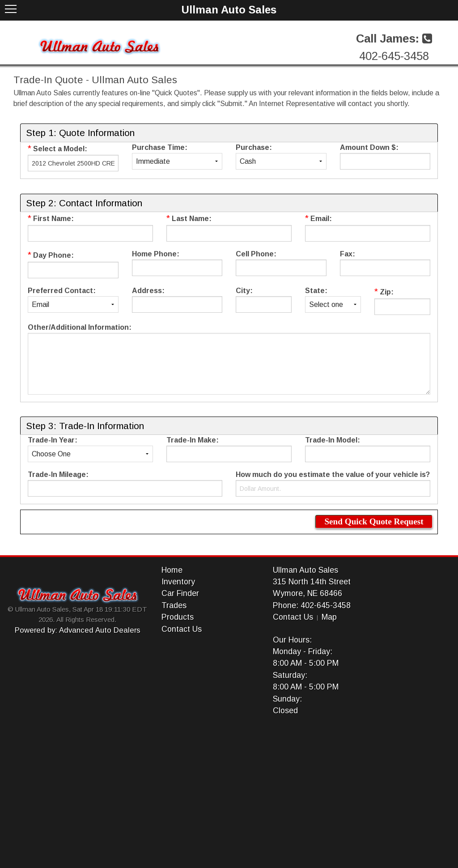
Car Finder (180, 593)
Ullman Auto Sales (305, 570)
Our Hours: (292, 640)
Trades (174, 605)
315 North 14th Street (312, 582)
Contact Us (182, 629)
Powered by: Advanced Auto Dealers (78, 630)
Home (172, 570)
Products (178, 617)
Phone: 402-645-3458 (312, 605)
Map (329, 617)
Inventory (178, 582)
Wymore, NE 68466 (307, 593)
